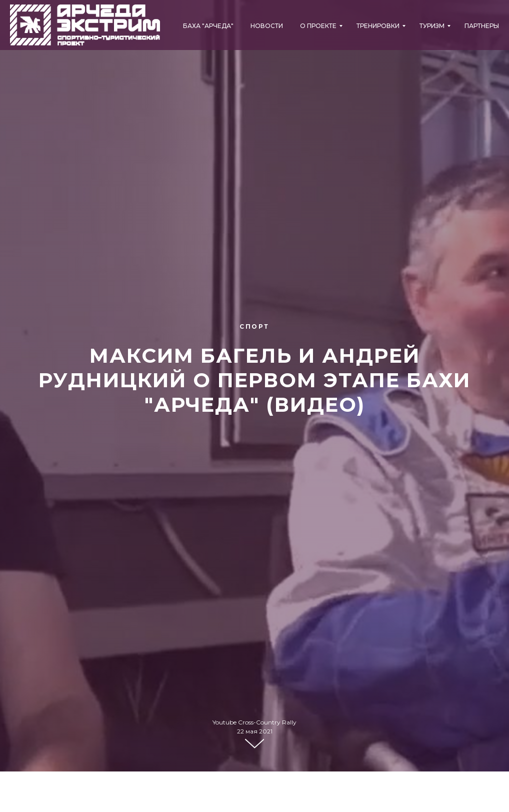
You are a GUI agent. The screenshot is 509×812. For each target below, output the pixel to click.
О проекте (318, 26)
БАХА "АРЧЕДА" (208, 26)
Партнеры (482, 26)
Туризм (432, 26)
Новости (267, 26)
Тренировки (378, 26)
